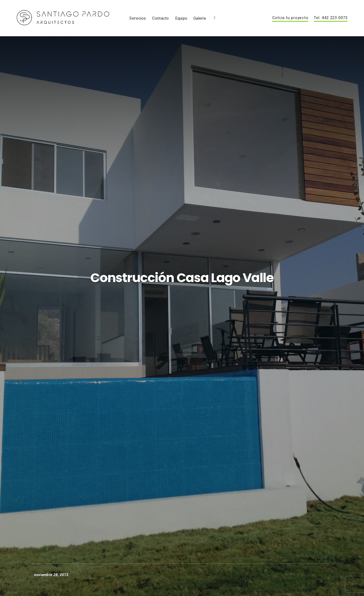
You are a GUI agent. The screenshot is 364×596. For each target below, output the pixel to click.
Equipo (235, 24)
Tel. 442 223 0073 (331, 23)
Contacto (214, 24)
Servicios (192, 24)
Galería (254, 24)
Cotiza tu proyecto (290, 23)
